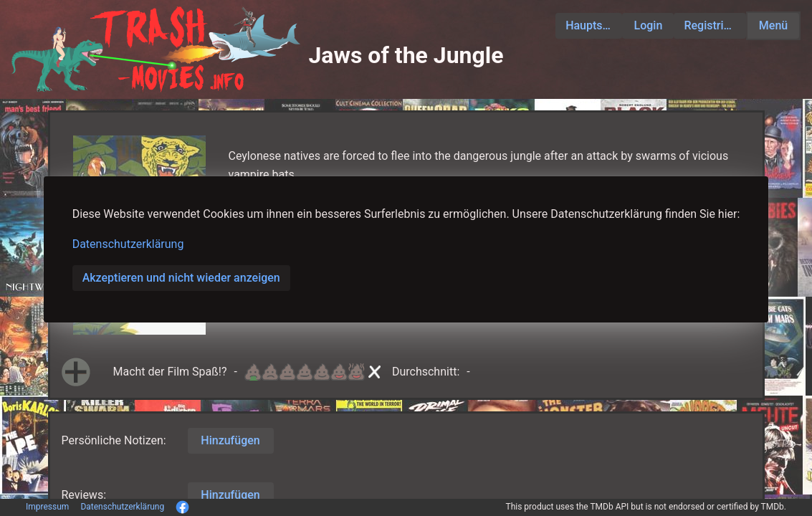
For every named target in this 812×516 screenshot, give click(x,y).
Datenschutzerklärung (128, 244)
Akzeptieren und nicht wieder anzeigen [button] (181, 278)
